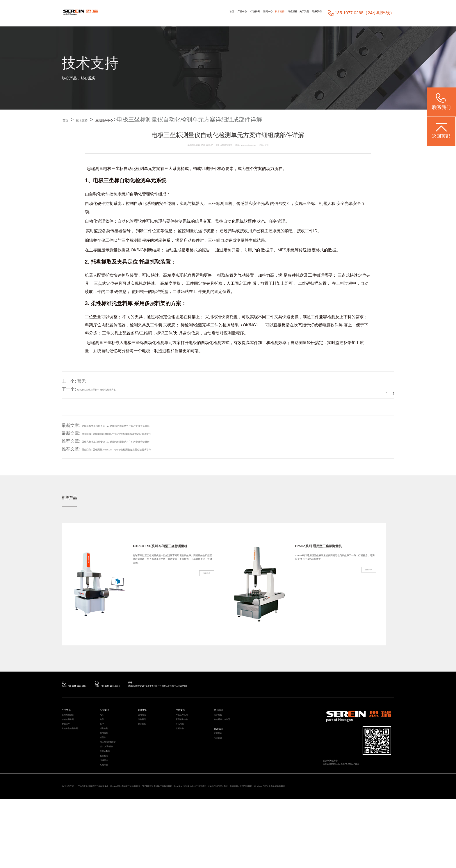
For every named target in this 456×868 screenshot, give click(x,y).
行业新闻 (145, 734)
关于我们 (289, 13)
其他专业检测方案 (77, 751)
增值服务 (267, 13)
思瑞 (91, 169)
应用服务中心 (133, 119)
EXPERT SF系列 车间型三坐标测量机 (172, 551)
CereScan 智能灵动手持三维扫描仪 (301, 846)
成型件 (105, 768)
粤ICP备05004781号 (373, 777)
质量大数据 (109, 794)
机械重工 (107, 811)
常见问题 (183, 743)
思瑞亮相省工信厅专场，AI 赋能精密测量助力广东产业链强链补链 (145, 425)
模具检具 (107, 751)
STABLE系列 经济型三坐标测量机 (120, 846)
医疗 (104, 743)
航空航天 (107, 803)
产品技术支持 (187, 726)
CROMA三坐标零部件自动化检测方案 (114, 389)
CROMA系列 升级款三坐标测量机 (239, 846)
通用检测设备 (73, 726)
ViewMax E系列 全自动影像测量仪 (117, 853)
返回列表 (373, 389)
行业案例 (198, 13)
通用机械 (107, 760)
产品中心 (175, 13)
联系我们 (312, 13)
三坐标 (117, 169)
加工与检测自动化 (115, 777)
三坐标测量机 (220, 204)
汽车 (104, 726)
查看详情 (201, 612)
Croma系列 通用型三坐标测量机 (333, 551)
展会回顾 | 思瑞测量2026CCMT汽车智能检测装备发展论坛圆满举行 (147, 433)
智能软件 (69, 743)
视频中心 (183, 751)
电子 (104, 734)
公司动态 (145, 726)
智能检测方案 (73, 734)
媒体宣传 (145, 743)
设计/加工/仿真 (112, 786)
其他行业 (107, 820)
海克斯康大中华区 (229, 734)
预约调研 (221, 765)
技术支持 (243, 13)
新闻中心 (221, 13)
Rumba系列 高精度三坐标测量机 (180, 846)
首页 (156, 13)
